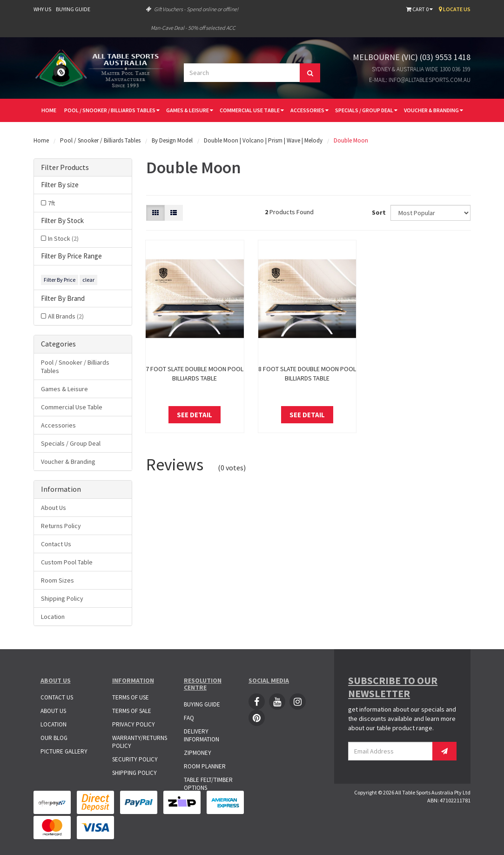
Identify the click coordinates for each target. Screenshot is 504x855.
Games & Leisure (190, 110)
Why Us (42, 9)
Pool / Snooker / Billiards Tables (112, 110)
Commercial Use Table (252, 110)
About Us (54, 508)
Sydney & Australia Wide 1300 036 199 (421, 69)
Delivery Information (202, 735)
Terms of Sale (132, 711)
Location (53, 617)
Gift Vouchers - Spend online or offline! (192, 9)
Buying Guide (73, 9)
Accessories (309, 110)
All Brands (66, 316)
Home (49, 110)
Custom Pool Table (67, 562)
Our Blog (54, 738)
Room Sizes (57, 580)
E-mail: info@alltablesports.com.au (420, 80)
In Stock (63, 238)
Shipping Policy (62, 598)
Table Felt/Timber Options (208, 784)
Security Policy (135, 759)
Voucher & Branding (433, 110)
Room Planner (205, 766)
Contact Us (56, 544)
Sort (378, 212)
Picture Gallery (64, 751)
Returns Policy (61, 526)
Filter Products (65, 168)
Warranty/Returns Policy (140, 742)
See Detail (195, 415)
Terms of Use (131, 697)
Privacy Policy (134, 724)
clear (88, 280)
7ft (51, 203)
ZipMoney (198, 753)
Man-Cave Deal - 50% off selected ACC (193, 28)
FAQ (189, 718)
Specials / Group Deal (366, 110)
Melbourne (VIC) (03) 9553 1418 (412, 57)
